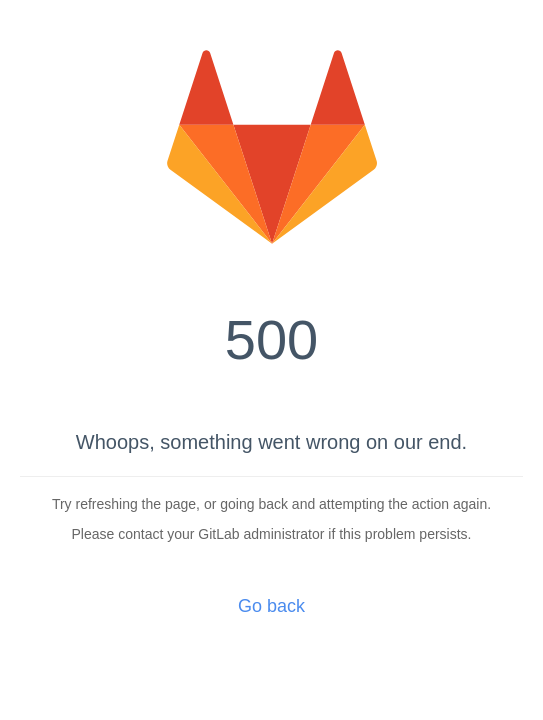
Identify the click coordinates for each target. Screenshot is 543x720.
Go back (271, 606)
